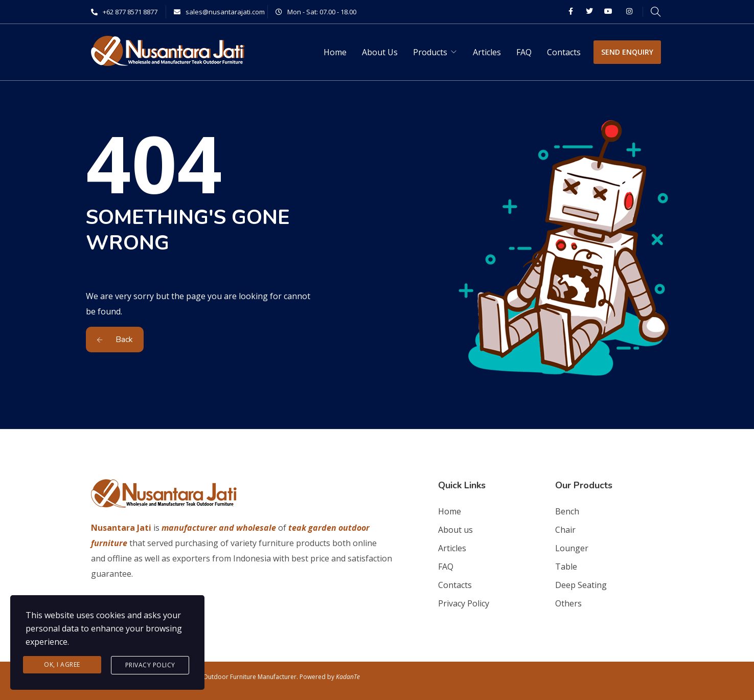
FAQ (524, 52)
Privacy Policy (464, 603)
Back (115, 340)
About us (455, 530)
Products (430, 52)
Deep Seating (581, 585)
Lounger (572, 548)
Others (568, 603)
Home (335, 52)
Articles (487, 52)
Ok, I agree (62, 664)
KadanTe (348, 677)
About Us (380, 52)
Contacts (564, 52)
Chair (565, 530)
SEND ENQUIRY (627, 52)
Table (566, 567)
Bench (567, 511)
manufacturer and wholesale (219, 528)
